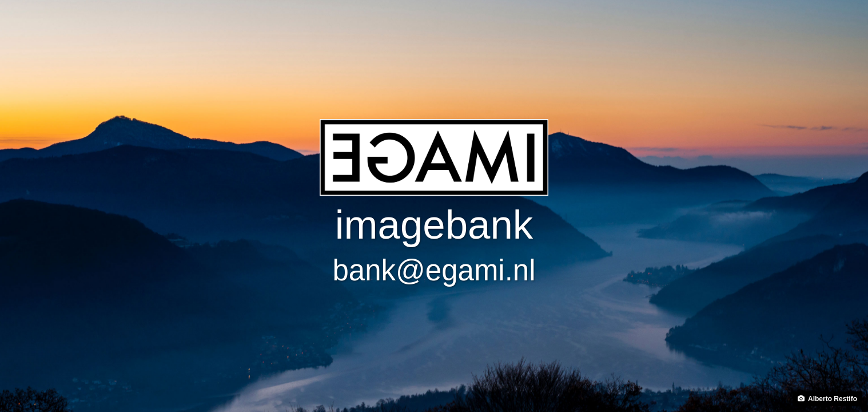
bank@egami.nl (434, 270)
